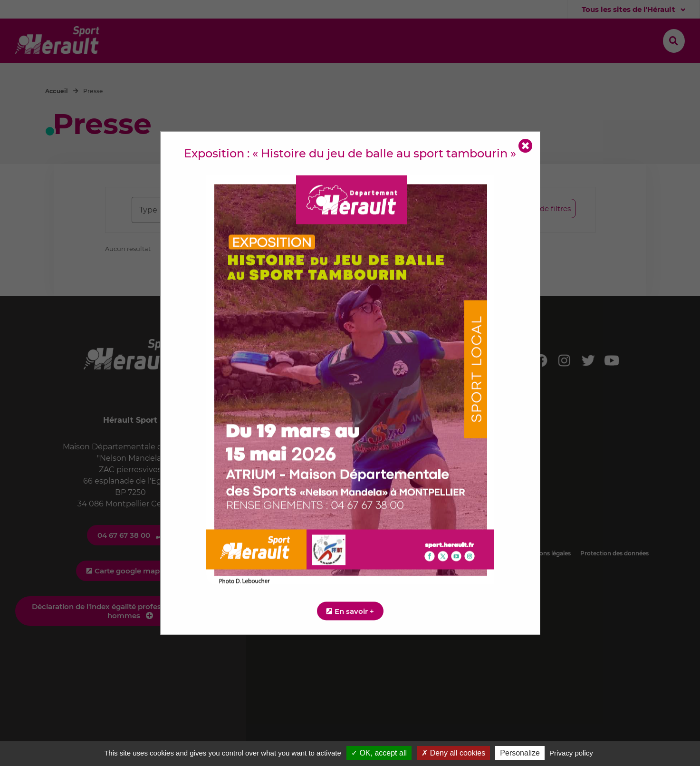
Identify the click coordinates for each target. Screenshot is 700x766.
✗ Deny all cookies (453, 753)
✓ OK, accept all (379, 753)
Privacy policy (571, 753)
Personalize (520, 753)
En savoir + (354, 611)
